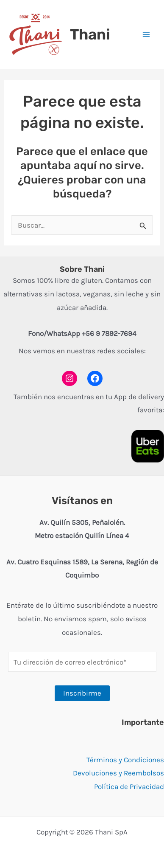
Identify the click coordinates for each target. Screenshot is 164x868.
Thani (90, 34)
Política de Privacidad (129, 786)
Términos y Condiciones (125, 760)
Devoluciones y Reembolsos (118, 773)
